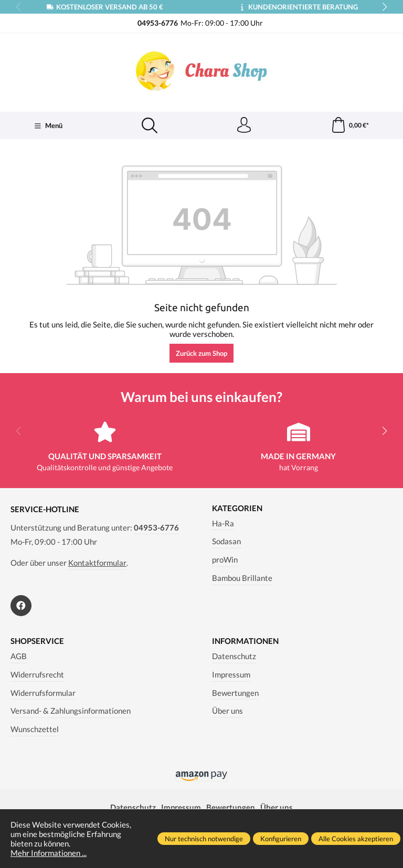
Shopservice (37, 641)
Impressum (231, 674)
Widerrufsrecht (37, 674)
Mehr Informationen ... (49, 853)
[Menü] (48, 126)
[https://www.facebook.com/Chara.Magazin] (21, 606)
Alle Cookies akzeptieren (356, 839)
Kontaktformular (97, 563)
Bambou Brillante (242, 578)
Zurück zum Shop (201, 353)
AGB (19, 656)
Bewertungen (235, 693)
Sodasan (226, 541)
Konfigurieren (281, 839)
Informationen (245, 641)
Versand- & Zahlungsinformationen (71, 711)
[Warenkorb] (350, 125)
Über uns (227, 711)
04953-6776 (156, 527)
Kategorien (237, 508)
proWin (225, 559)
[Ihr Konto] (244, 125)
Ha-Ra (223, 523)
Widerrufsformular (43, 693)
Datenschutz (234, 656)
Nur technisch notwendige (204, 839)
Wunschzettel (35, 729)
